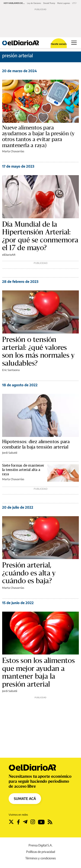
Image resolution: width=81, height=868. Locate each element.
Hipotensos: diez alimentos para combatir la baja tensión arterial (36, 444)
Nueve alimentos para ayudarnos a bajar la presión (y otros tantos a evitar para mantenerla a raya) (38, 137)
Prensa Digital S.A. (40, 845)
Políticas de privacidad (41, 852)
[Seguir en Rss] (50, 822)
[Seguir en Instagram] (33, 822)
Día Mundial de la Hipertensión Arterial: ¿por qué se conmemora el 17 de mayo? (40, 236)
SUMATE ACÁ (25, 799)
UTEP (75, 3)
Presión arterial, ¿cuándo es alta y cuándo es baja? (29, 573)
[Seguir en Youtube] (41, 822)
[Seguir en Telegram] (25, 822)
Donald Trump (49, 3)
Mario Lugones (64, 3)
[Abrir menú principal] (74, 43)
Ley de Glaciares (34, 3)
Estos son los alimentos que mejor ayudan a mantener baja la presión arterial (38, 672)
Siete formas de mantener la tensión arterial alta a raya (23, 470)
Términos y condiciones (40, 858)
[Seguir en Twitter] (11, 822)
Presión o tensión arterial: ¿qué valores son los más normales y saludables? (38, 351)
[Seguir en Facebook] (18, 822)
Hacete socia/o (59, 44)
